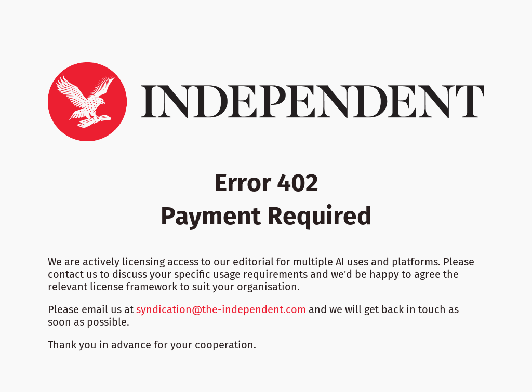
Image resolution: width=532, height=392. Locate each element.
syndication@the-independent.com (221, 309)
